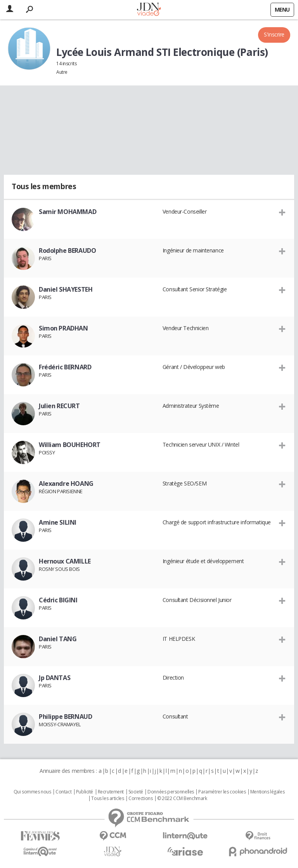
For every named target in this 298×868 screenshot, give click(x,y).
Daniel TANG (58, 639)
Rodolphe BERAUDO (67, 250)
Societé (136, 792)
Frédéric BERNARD (65, 367)
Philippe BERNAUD (65, 717)
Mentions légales (267, 792)
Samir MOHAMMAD (68, 212)
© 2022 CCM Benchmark (182, 798)
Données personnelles (171, 792)
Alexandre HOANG (66, 484)
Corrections (140, 798)
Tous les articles (107, 798)
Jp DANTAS (55, 678)
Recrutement (111, 792)
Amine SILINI (58, 522)
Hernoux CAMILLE (65, 561)
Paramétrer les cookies (222, 792)
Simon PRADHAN (63, 328)
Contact (63, 792)
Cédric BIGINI (58, 600)
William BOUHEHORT (70, 445)
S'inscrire (274, 34)
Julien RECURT (59, 406)
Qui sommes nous (32, 792)
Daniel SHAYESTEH (66, 289)
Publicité (85, 792)
